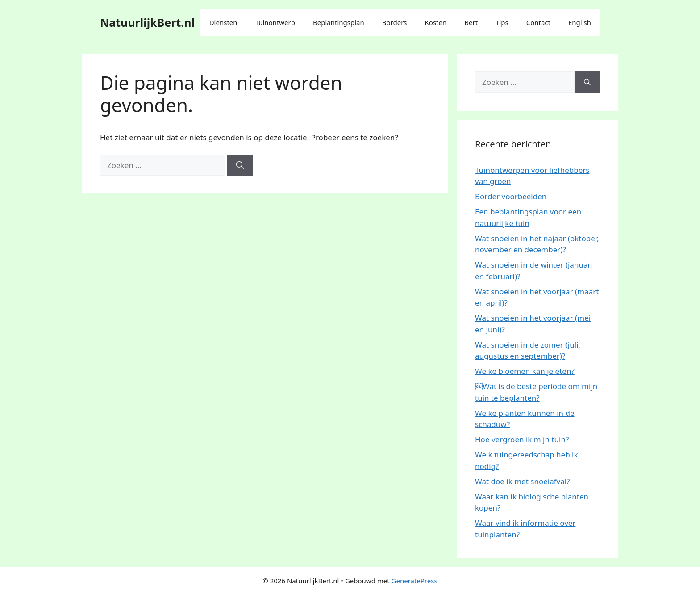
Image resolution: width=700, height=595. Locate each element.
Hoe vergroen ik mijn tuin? (522, 439)
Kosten (436, 22)
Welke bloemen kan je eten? (525, 371)
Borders (395, 22)
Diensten (223, 22)
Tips (502, 22)
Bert (471, 22)
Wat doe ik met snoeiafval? (522, 481)
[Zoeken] (240, 165)
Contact (538, 22)
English (580, 22)
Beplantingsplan (339, 22)
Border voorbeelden (511, 196)
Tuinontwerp (275, 22)
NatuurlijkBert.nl (147, 22)
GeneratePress (415, 581)
